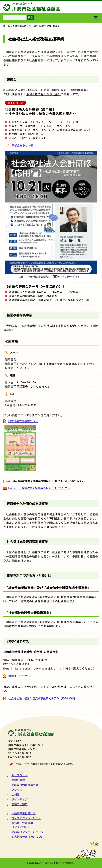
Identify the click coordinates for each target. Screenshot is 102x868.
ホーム (7, 26)
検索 (30, 17)
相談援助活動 (20, 26)
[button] (96, 18)
